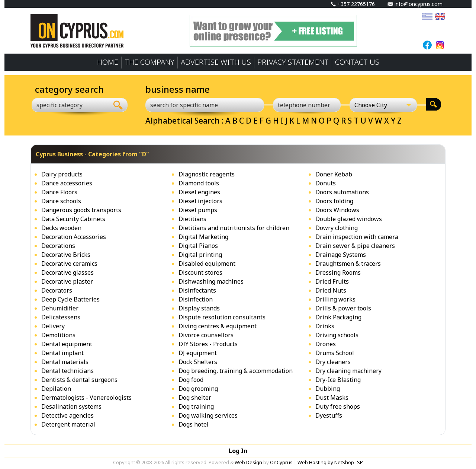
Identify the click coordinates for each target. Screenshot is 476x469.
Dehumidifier (60, 308)
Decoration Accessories (74, 237)
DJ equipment (198, 353)
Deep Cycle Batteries (70, 299)
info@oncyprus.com (415, 4)
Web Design (248, 462)
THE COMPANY (149, 62)
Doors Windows (337, 210)
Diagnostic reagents (207, 174)
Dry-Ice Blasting (338, 380)
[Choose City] (383, 105)
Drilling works (335, 299)
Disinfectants (197, 290)
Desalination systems (71, 406)
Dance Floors (59, 192)
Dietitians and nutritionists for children (234, 228)
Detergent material (68, 424)
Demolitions (58, 335)
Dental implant (62, 353)
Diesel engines (199, 192)
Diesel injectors (200, 201)
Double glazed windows (349, 219)
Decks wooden (61, 228)
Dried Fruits (332, 281)
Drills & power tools (343, 308)
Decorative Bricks (66, 255)
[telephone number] (307, 105)
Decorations (58, 246)
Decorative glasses (67, 272)
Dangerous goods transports (81, 210)
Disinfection (196, 299)
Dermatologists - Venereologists (86, 398)
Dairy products (62, 174)
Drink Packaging (338, 317)
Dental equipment (67, 344)
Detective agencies (67, 415)
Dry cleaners (333, 362)
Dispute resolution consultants (222, 317)
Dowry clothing (337, 228)
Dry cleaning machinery (348, 371)
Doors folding (334, 201)
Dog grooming (198, 389)
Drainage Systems (341, 255)
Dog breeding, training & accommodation (236, 371)
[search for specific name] (205, 105)
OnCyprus (281, 462)
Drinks (325, 326)
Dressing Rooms (338, 272)
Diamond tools (199, 183)
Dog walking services (208, 415)
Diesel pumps (198, 210)
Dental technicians (67, 371)
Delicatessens (61, 317)
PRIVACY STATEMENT (293, 62)
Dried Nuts (331, 290)
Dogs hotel (194, 424)
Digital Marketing (203, 237)
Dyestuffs (329, 415)
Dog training (196, 406)
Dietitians (192, 219)
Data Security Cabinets (73, 219)
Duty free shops (338, 406)
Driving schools (337, 335)
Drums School (335, 353)
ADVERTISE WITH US (216, 62)
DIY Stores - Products (208, 344)
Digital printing (200, 255)
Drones (326, 344)
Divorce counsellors (206, 335)
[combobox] (70, 105)
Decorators (57, 290)
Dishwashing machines (211, 281)
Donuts (326, 183)
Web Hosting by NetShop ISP (330, 462)
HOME (108, 62)
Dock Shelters (198, 362)
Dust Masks (332, 398)
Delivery (53, 326)
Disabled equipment (207, 264)
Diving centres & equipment (218, 326)
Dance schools (61, 201)
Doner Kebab (334, 174)
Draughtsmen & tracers (348, 264)
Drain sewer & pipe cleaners (355, 246)
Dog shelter (195, 398)
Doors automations (342, 192)
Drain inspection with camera (357, 237)
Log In (238, 451)
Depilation (56, 389)
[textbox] (66, 105)
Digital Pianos (198, 246)
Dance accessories (67, 183)
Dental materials (65, 362)
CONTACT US (357, 62)
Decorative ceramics (69, 264)
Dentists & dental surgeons (79, 380)
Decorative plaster (67, 281)
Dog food (191, 380)
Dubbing (328, 389)
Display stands (199, 308)
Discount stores (200, 272)
